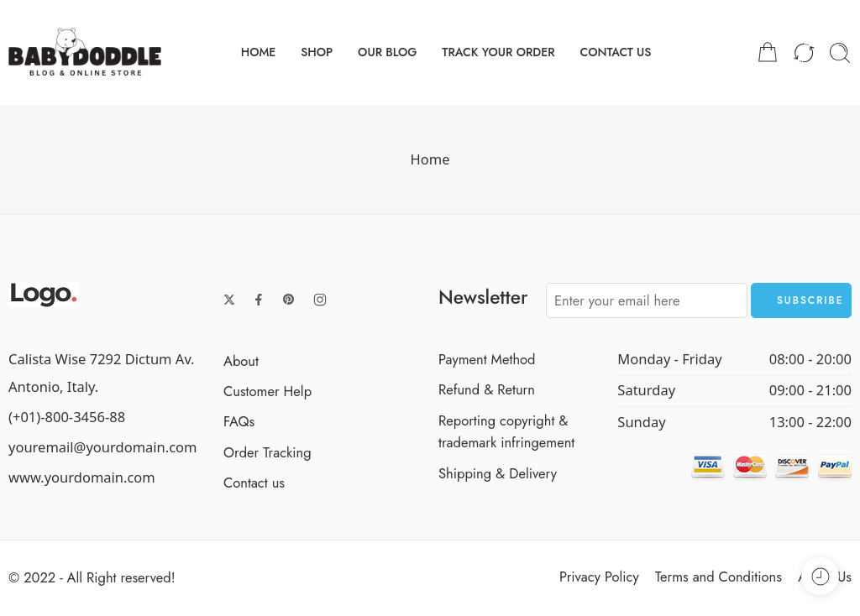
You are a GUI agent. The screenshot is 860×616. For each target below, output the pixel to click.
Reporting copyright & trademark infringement (506, 431)
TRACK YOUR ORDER (498, 52)
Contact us (254, 483)
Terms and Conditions (718, 577)
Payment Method (487, 359)
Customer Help (267, 391)
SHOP (317, 52)
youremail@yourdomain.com (103, 447)
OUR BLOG (387, 52)
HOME (259, 52)
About (241, 361)
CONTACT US (615, 52)
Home (430, 159)
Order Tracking (267, 452)
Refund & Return (487, 389)
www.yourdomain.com (82, 477)
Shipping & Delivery (498, 473)
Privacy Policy (599, 577)
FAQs (239, 421)
